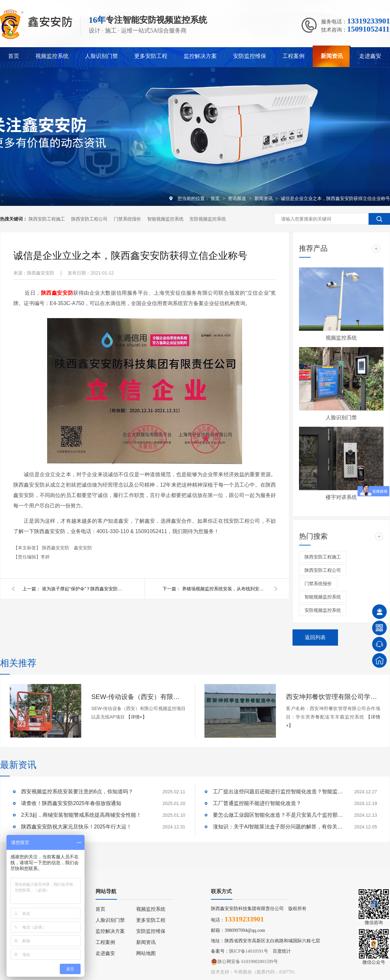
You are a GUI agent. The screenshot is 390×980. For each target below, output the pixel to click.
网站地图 (146, 953)
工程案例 (293, 56)
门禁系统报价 (127, 219)
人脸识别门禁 (101, 56)
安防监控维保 (250, 56)
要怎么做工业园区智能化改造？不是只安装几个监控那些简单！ (278, 815)
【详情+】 (136, 717)
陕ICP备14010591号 (249, 951)
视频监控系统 (52, 56)
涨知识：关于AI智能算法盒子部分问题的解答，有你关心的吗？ (278, 827)
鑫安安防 (83, 548)
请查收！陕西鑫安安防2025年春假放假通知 (71, 803)
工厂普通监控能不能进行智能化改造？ (257, 803)
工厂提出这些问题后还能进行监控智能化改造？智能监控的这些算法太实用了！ (278, 792)
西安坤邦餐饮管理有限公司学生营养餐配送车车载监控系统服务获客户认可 (333, 697)
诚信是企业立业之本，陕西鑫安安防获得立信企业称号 (335, 198)
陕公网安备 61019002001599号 (244, 962)
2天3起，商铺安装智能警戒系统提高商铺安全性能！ (81, 815)
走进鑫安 (370, 56)
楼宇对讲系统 (341, 497)
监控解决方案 (200, 56)
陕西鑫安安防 (56, 548)
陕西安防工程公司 (89, 219)
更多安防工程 (151, 56)
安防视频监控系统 (208, 219)
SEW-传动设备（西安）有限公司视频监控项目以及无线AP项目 (138, 697)
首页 (14, 56)
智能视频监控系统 (165, 219)
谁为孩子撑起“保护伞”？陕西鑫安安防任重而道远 (84, 589)
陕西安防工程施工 (47, 219)
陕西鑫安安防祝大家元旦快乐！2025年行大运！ (76, 827)
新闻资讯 (332, 56)
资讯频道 (238, 198)
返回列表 (315, 637)
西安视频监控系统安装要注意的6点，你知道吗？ (77, 792)
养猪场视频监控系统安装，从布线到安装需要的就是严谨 (224, 589)
